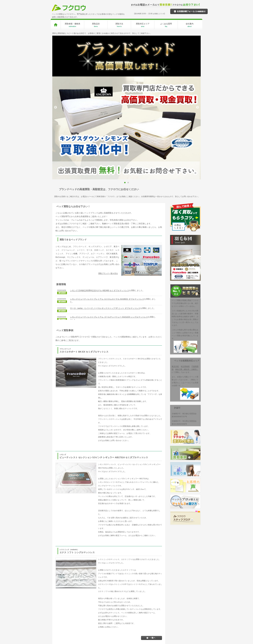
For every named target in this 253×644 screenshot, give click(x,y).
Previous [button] (56, 36)
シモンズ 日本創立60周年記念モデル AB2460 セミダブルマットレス (100, 147)
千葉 (118, 613)
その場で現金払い (93, 613)
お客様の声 (151, 620)
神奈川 (119, 617)
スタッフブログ (183, 601)
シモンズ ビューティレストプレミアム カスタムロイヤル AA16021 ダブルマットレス (107, 155)
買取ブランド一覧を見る (108, 130)
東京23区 (175, 223)
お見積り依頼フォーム (156, 609)
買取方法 (119, 25)
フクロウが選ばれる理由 (97, 601)
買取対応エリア (143, 25)
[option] (126, 36)
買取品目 (96, 25)
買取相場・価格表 (72, 25)
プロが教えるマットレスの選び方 (159, 615)
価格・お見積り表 (154, 605)
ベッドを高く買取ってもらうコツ (188, 610)
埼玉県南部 (185, 223)
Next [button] (197, 36)
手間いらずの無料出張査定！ (97, 609)
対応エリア (122, 601)
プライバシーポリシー (186, 605)
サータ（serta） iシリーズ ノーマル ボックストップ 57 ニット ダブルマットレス (105, 164)
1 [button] (125, 37)
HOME (61, 601)
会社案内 (190, 25)
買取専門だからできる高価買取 (98, 605)
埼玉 (118, 605)
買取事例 (151, 601)
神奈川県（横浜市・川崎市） (187, 226)
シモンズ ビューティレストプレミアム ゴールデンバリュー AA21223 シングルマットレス (109, 173)
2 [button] (128, 37)
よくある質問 (166, 25)
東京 (118, 609)
